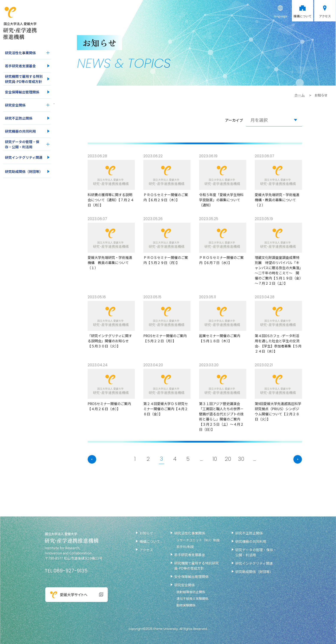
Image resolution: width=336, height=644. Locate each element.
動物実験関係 (186, 605)
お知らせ (146, 533)
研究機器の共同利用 (20, 131)
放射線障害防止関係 (191, 592)
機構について (150, 541)
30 (242, 459)
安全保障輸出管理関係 (22, 92)
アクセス (146, 550)
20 (229, 459)
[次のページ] (292, 459)
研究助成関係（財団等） (24, 171)
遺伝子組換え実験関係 (192, 598)
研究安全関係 (15, 105)
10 (215, 459)
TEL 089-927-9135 (66, 571)
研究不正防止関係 (19, 118)
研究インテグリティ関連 (24, 157)
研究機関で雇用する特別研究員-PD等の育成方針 (24, 79)
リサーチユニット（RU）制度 (198, 540)
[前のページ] (97, 459)
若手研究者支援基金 (20, 66)
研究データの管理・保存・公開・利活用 (22, 144)
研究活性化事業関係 (20, 53)
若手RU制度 (185, 547)
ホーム (300, 95)
